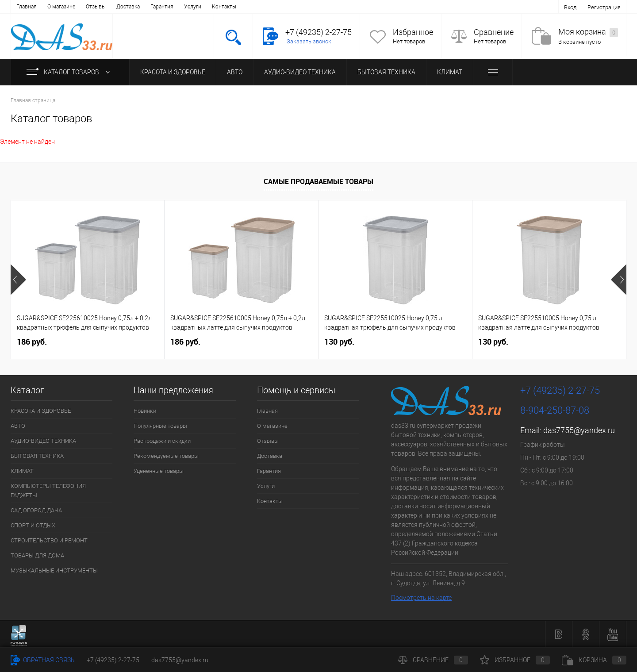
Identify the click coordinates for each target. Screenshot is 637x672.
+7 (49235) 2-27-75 (113, 660)
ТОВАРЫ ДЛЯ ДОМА (37, 555)
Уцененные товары (159, 471)
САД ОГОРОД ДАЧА (36, 510)
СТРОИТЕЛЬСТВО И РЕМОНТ (49, 540)
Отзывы (96, 7)
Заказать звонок (309, 41)
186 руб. (32, 342)
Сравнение (494, 32)
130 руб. (339, 342)
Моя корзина (588, 32)
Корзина (594, 660)
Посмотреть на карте (421, 598)
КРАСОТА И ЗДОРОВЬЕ (173, 72)
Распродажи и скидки (162, 441)
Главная (27, 7)
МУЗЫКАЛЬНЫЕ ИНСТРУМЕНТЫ (54, 570)
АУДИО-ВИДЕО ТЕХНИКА (300, 72)
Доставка (128, 7)
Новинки (145, 411)
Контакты (224, 7)
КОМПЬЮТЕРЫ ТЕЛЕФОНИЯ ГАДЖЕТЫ (48, 491)
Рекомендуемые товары (166, 456)
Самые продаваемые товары (318, 181)
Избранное (413, 32)
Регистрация (604, 7)
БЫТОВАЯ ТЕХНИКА (386, 72)
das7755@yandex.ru (579, 430)
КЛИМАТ (450, 72)
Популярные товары (160, 426)
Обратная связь (43, 660)
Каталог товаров (70, 72)
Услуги (193, 7)
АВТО (235, 72)
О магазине (61, 7)
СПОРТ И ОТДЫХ (33, 525)
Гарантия (162, 7)
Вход (570, 7)
